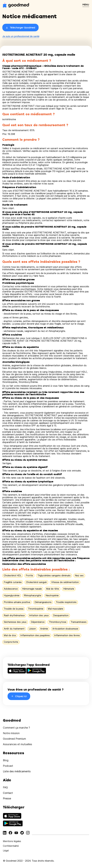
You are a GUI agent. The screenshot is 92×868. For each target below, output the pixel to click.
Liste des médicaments (17, 771)
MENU (86, 5)
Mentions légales (12, 841)
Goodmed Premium (14, 739)
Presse (7, 798)
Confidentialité (11, 846)
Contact (8, 793)
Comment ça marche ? (16, 728)
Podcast (8, 766)
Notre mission (11, 733)
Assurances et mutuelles (17, 744)
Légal (6, 851)
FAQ (5, 787)
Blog (6, 760)
